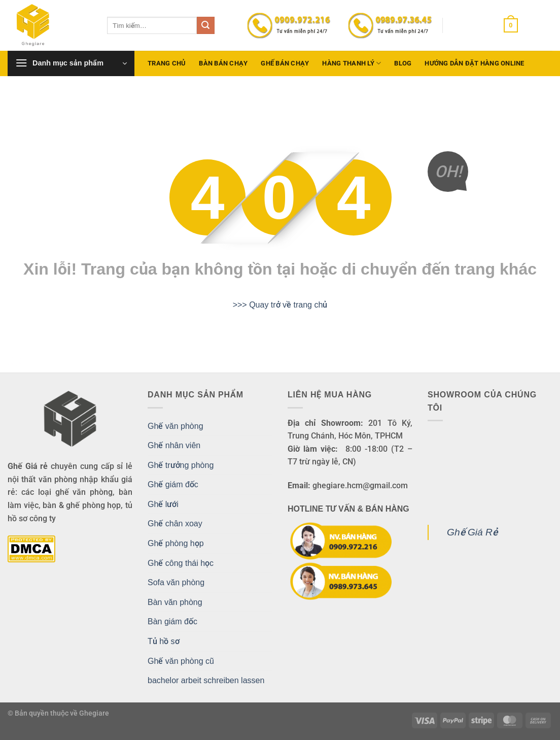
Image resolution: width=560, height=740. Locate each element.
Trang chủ (167, 63)
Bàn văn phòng (175, 602)
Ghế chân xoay (175, 524)
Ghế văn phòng (176, 426)
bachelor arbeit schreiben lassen (206, 680)
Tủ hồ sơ (164, 641)
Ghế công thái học (181, 563)
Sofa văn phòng (176, 582)
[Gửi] (205, 25)
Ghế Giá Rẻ (472, 532)
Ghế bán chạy (285, 63)
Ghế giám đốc (173, 484)
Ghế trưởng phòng (181, 465)
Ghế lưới (163, 504)
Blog (403, 63)
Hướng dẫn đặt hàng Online (474, 63)
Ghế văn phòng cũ (181, 661)
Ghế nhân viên (174, 445)
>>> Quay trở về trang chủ (280, 305)
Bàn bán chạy (223, 63)
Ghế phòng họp (176, 543)
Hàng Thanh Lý (352, 63)
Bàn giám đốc (172, 621)
